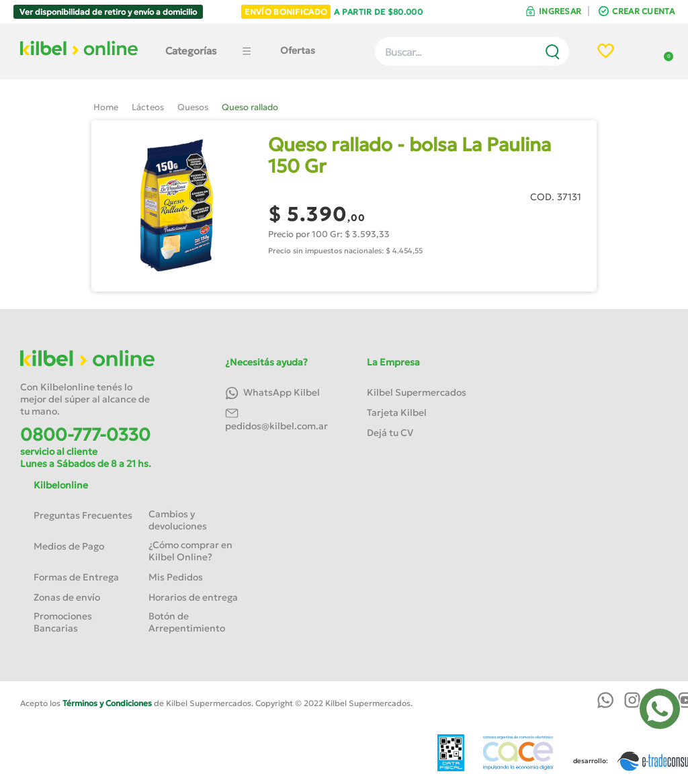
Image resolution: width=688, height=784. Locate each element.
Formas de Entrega (76, 577)
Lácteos (148, 107)
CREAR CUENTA (643, 11)
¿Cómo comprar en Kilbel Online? (190, 551)
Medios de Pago (69, 546)
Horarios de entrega (193, 597)
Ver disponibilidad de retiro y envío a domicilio (108, 12)
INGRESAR (560, 11)
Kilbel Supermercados (417, 392)
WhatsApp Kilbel (272, 393)
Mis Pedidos (176, 577)
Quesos (193, 107)
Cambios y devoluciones (178, 520)
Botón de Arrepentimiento (187, 622)
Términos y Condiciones (107, 703)
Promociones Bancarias (63, 622)
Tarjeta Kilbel (397, 412)
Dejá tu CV (390, 433)
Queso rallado (250, 107)
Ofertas (298, 50)
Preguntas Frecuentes (83, 515)
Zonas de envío (67, 597)
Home (106, 107)
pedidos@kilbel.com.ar (276, 419)
